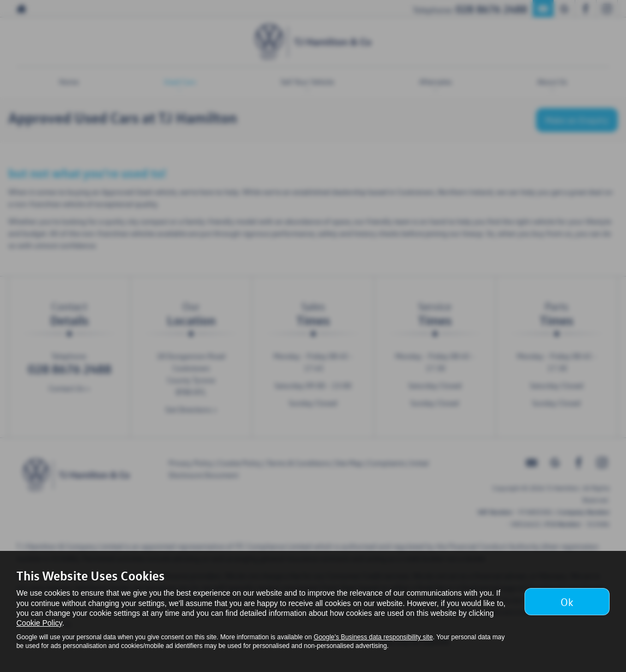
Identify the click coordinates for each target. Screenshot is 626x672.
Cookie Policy (39, 623)
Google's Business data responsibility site (373, 637)
